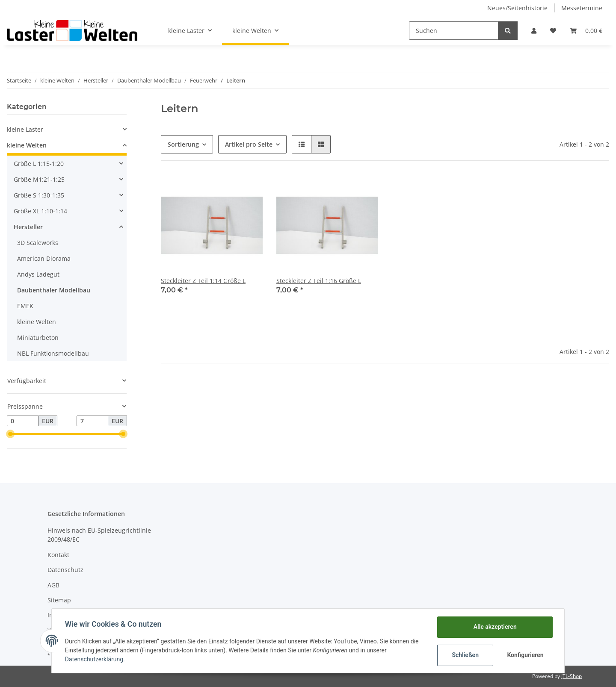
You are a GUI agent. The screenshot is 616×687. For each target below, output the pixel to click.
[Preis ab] (23, 421)
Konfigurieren (525, 655)
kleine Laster (25, 129)
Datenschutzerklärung (95, 659)
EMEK (25, 306)
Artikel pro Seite (249, 144)
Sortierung (183, 144)
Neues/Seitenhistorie (517, 8)
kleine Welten (27, 145)
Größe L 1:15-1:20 (39, 164)
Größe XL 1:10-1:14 (40, 211)
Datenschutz (65, 570)
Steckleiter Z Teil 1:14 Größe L (203, 281)
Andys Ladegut (38, 274)
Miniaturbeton (38, 338)
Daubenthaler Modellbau (54, 290)
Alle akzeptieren (494, 627)
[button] (534, 31)
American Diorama (44, 258)
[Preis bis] (92, 421)
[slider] (10, 434)
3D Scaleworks (38, 243)
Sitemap (59, 600)
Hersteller (28, 227)
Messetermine (582, 8)
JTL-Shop (572, 676)
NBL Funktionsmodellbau (53, 353)
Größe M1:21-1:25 (39, 179)
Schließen (465, 655)
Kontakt (58, 555)
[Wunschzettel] (553, 31)
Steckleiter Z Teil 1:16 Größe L (319, 281)
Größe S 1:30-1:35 (39, 195)
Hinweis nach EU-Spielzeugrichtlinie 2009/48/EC (99, 535)
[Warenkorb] (586, 31)
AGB (53, 585)
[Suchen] (454, 31)
